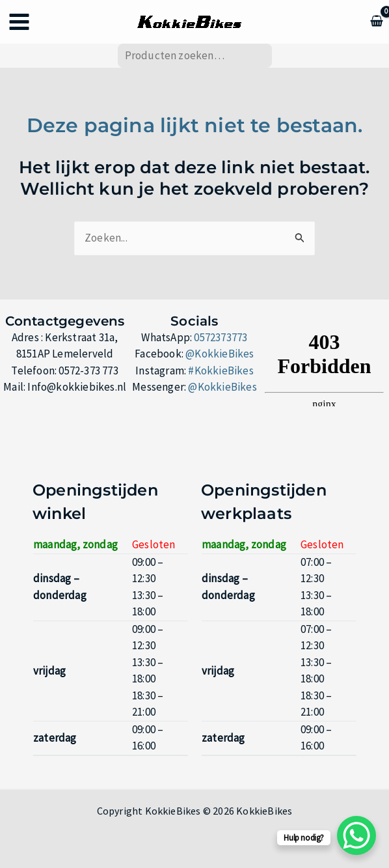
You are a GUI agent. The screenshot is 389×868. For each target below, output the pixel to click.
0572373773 (221, 337)
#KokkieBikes (221, 371)
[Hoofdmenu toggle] (19, 22)
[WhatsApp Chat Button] (356, 835)
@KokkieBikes (220, 354)
